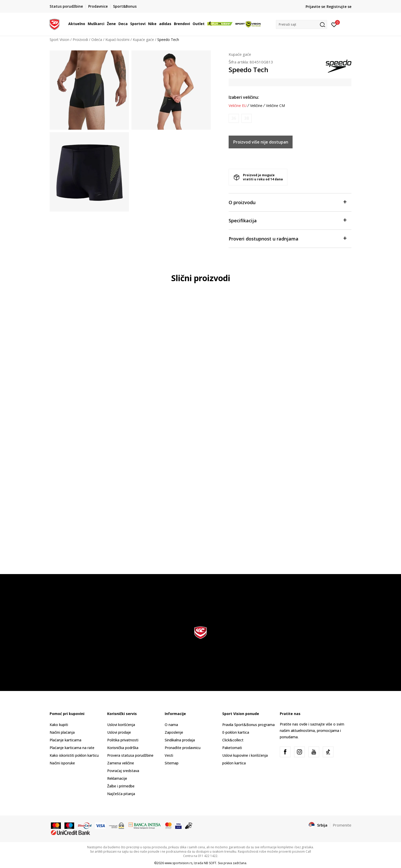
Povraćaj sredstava (123, 771)
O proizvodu (287, 202)
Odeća (97, 40)
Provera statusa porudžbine (130, 755)
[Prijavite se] (334, 24)
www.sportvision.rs (179, 863)
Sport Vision (59, 40)
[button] (302, 24)
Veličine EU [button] (238, 106)
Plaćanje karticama (65, 740)
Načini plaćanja (62, 732)
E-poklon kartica (236, 732)
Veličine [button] (256, 106)
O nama (171, 725)
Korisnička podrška (123, 748)
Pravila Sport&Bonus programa (248, 725)
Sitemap (172, 763)
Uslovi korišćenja (121, 725)
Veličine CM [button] (275, 106)
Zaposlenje (174, 732)
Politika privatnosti (123, 740)
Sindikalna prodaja (180, 740)
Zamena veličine (121, 763)
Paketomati (232, 748)
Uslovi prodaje (119, 732)
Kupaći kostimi (117, 40)
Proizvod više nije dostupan (261, 142)
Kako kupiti (59, 725)
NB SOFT (210, 863)
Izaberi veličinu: (244, 97)
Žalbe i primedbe (121, 786)
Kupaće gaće (143, 40)
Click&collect (233, 740)
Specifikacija (287, 220)
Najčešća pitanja (121, 794)
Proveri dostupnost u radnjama (287, 238)
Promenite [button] (342, 825)
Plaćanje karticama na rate (72, 748)
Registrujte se (339, 7)
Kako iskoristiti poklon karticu (74, 755)
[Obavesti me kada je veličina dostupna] (234, 118)
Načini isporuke (62, 763)
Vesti (169, 755)
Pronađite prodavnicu (183, 748)
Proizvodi (80, 40)
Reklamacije (117, 778)
